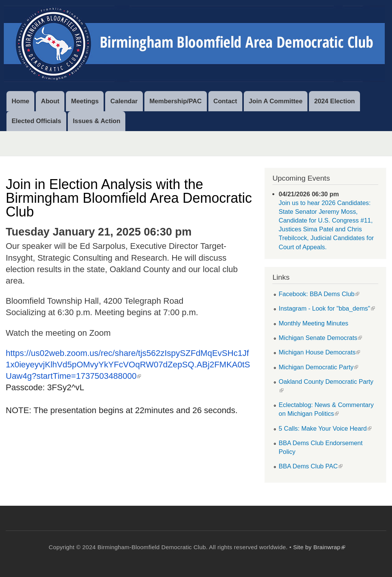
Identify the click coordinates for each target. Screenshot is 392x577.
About (50, 101)
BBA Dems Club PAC (311, 466)
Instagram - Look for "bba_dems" (327, 308)
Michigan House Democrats (320, 352)
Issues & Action (97, 121)
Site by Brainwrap (319, 547)
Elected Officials (36, 121)
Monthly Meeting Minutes (314, 323)
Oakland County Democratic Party (326, 386)
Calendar (124, 101)
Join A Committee (276, 101)
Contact (225, 101)
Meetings (85, 101)
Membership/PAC (175, 101)
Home (20, 101)
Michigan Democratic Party (318, 367)
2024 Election (335, 101)
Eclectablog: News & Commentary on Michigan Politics (326, 409)
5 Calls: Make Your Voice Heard (325, 428)
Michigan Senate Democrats (320, 338)
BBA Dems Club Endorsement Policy (321, 447)
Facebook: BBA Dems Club (319, 294)
